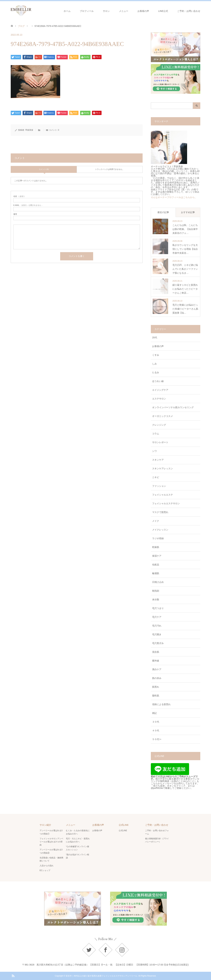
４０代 (156, 731)
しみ (154, 364)
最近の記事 (163, 212)
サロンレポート (160, 442)
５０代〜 (157, 739)
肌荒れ (156, 687)
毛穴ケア (157, 617)
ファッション (159, 486)
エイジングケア (160, 390)
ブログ (21, 26)
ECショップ (45, 870)
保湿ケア (157, 556)
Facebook (105, 950)
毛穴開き (157, 634)
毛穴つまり (158, 608)
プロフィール (87, 11)
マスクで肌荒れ (160, 512)
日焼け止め (158, 582)
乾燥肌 (156, 547)
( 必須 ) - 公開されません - (28, 205)
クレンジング (159, 425)
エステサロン (159, 399)
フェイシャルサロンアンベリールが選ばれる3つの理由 (51, 842)
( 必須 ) (19, 196)
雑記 (154, 713)
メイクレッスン (160, 530)
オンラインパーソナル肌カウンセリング (173, 407)
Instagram (122, 950)
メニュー (124, 11)
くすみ (156, 355)
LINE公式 (163, 11)
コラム (156, 434)
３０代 (156, 722)
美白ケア (157, 669)
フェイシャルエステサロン (166, 503)
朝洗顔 (156, 591)
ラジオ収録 (158, 538)
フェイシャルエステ (163, 495)
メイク (156, 521)
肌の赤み (157, 678)
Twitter (89, 950)
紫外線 (156, 661)
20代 (155, 337)
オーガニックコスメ (163, 416)
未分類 (156, 600)
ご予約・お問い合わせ (189, 11)
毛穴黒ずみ (158, 643)
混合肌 (156, 652)
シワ (154, 451)
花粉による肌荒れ (161, 704)
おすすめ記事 (188, 212)
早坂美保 (29, 130)
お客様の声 (143, 11)
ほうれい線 (158, 381)
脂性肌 (156, 696)
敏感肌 (156, 573)
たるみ (156, 372)
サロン (106, 11)
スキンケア (158, 460)
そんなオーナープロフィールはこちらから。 (174, 197)
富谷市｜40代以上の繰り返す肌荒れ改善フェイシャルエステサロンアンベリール (101, 976)
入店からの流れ (46, 866)
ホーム (67, 11)
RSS (13, 976)
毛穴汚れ (157, 626)
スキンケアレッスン (163, 468)
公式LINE (123, 831)
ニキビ (156, 477)
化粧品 (156, 565)
